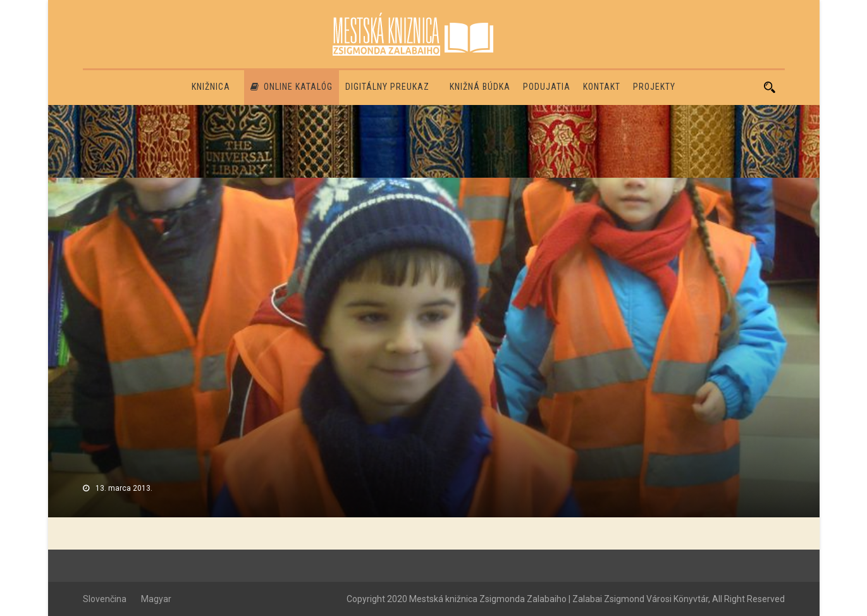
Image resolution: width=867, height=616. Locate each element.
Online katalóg (292, 87)
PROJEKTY (654, 87)
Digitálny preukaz (387, 87)
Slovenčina (105, 599)
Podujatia (547, 87)
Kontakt (602, 87)
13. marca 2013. (124, 488)
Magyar (156, 599)
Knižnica (211, 87)
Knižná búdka (480, 87)
